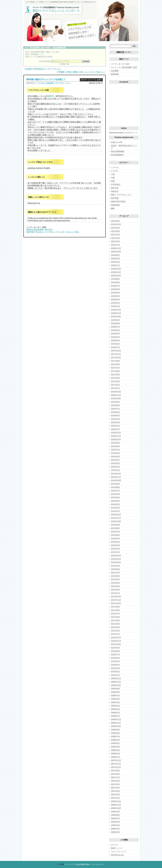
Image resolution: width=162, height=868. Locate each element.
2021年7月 (116, 235)
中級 (113, 178)
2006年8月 (116, 815)
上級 (47, 83)
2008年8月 (116, 733)
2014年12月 (116, 474)
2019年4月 (116, 296)
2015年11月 (116, 436)
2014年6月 (116, 494)
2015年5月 (116, 457)
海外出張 (115, 188)
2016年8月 (116, 405)
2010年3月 (116, 668)
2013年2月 (116, 549)
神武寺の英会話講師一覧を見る (40, 230)
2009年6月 (116, 699)
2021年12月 (116, 224)
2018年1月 (116, 347)
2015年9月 (116, 443)
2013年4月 (116, 542)
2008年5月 (116, 743)
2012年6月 (116, 576)
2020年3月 (116, 259)
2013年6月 (116, 535)
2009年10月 (116, 685)
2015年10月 (116, 440)
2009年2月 (116, 713)
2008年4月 (116, 747)
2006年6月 (116, 822)
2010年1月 (116, 675)
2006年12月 (116, 801)
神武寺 (49, 96)
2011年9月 (116, 607)
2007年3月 (116, 791)
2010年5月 (116, 661)
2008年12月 (116, 719)
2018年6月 (116, 330)
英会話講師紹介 (118, 155)
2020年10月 (116, 252)
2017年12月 (116, 351)
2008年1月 (116, 757)
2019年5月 (116, 293)
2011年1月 (116, 634)
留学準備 (115, 198)
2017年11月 (116, 354)
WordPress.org (117, 855)
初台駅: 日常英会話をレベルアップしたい (44, 69)
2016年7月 (116, 409)
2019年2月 (116, 303)
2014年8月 (116, 487)
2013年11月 (116, 518)
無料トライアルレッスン (60, 83)
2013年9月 (116, 525)
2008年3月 (116, 750)
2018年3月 (116, 341)
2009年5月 (116, 702)
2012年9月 (116, 566)
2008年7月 (116, 737)
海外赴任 (115, 191)
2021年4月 (116, 238)
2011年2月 (116, 631)
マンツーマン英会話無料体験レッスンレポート (84, 864)
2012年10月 (116, 562)
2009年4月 (116, 706)
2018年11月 (116, 313)
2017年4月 (116, 378)
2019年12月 (116, 269)
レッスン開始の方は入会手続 (42, 57)
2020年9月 (116, 255)
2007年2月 (116, 795)
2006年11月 (116, 805)
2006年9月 (116, 812)
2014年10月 (116, 481)
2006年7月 (116, 818)
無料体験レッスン (38, 54)
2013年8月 (116, 528)
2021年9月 (116, 228)
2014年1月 (116, 511)
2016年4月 (116, 419)
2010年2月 (116, 672)
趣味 (113, 208)
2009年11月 (116, 682)
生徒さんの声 (117, 142)
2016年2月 (116, 426)
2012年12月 (116, 556)
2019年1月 (116, 306)
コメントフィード (119, 852)
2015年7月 (116, 450)
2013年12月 (116, 515)
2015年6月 (116, 453)
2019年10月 (116, 276)
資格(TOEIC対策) (118, 202)
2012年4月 (116, 583)
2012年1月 (116, 593)
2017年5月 (116, 375)
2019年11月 (116, 272)
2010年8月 (116, 651)
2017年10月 (116, 358)
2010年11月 (116, 641)
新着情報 (115, 74)
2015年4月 (116, 460)
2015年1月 (116, 470)
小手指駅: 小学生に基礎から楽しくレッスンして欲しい (80, 72)
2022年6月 (116, 221)
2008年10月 (116, 726)
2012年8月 (116, 569)
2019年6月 (116, 289)
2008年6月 (116, 740)
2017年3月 (116, 381)
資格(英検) (115, 205)
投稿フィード (117, 848)
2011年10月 (116, 603)
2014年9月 (116, 484)
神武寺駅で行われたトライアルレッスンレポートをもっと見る (53, 232)
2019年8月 (116, 282)
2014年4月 (116, 501)
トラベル (115, 167)
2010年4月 (116, 665)
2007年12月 (116, 760)
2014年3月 (116, 504)
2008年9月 (116, 730)
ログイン (115, 845)
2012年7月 (116, 573)
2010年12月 (116, 638)
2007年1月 (116, 798)
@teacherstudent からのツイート (123, 133)
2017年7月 (116, 368)
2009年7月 (116, 696)
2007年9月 (116, 771)
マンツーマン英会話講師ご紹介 (124, 67)
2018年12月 (116, 310)
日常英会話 (116, 185)
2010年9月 (116, 648)
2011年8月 (116, 610)
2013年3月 (116, 545)
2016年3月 (116, 422)
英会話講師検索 (59, 48)
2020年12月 (116, 248)
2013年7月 (116, 532)
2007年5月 (116, 784)
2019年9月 (116, 279)
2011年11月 (116, 600)
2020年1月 (116, 265)
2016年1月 (116, 429)
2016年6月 (116, 412)
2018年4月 (116, 337)
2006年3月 (116, 832)
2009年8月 (116, 692)
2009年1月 (116, 716)
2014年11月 (116, 477)
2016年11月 (116, 395)
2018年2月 (116, 344)
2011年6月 (116, 617)
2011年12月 (116, 597)
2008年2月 (116, 754)
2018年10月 (116, 317)
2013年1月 (116, 552)
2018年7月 (116, 327)
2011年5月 (116, 620)
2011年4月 (116, 624)
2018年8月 (116, 323)
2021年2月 (116, 242)
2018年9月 (116, 320)
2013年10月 (116, 521)
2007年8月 (116, 774)
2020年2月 (116, 262)
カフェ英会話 (30, 48)
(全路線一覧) (65, 64)
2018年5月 (116, 334)
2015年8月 (116, 446)
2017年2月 (116, 385)
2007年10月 (116, 767)
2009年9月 (116, 689)
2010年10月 (116, 644)
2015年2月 (116, 467)
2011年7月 (116, 614)
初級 (113, 181)
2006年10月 (116, 808)
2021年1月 (116, 245)
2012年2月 (116, 590)
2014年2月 (116, 508)
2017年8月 (116, 364)
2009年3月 (116, 709)
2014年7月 (116, 491)
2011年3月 (116, 627)
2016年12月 (116, 392)
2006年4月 (116, 829)
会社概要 (115, 71)
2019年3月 (116, 300)
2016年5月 (116, 416)
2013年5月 (116, 539)
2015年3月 (116, 463)
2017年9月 (116, 361)
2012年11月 (116, 559)
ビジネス (41, 83)
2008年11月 (116, 723)
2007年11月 (116, 764)
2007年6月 (116, 781)
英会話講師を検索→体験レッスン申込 (45, 52)
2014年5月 (116, 498)
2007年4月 (116, 788)
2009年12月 (116, 679)
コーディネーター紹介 (120, 64)
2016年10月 (116, 399)
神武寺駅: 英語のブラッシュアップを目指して (46, 79)
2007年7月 (116, 778)
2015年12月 (116, 433)
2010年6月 (116, 658)
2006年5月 (116, 825)
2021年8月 (116, 231)
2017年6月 (116, 371)
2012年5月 (116, 580)
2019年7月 (116, 286)
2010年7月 (116, 655)
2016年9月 (116, 402)
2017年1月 (116, 388)
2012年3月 (116, 586)
